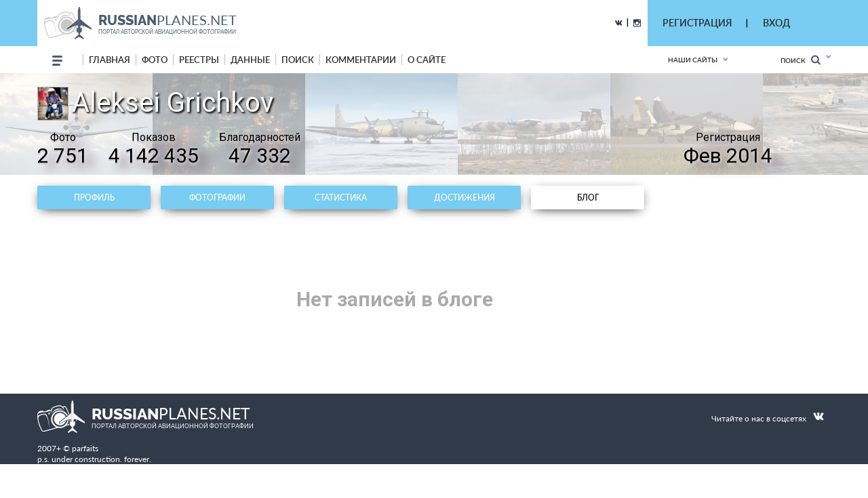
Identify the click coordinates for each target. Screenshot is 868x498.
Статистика (341, 198)
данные (250, 60)
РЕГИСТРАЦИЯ (697, 23)
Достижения (465, 198)
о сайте (427, 60)
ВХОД (776, 23)
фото (155, 60)
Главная (110, 60)
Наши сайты (693, 60)
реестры (199, 60)
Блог (588, 198)
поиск (298, 60)
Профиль (94, 198)
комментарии (361, 60)
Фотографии (217, 198)
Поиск (801, 60)
